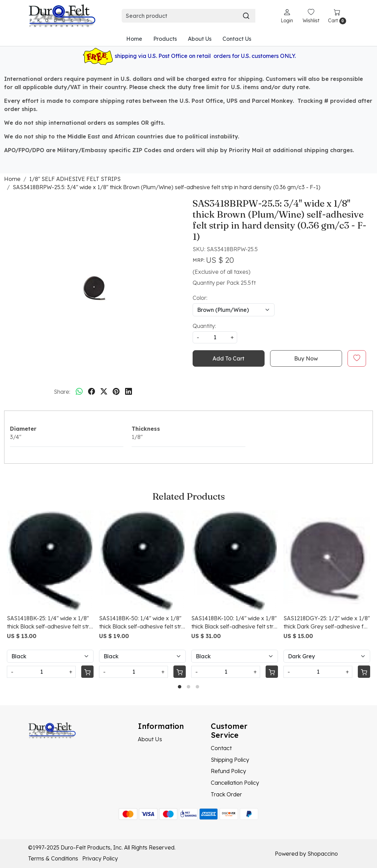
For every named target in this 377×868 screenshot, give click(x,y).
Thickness (146, 429)
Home (134, 39)
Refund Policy (228, 771)
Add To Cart (228, 358)
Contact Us (237, 39)
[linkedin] (129, 392)
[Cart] (87, 672)
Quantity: (204, 326)
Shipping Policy (230, 760)
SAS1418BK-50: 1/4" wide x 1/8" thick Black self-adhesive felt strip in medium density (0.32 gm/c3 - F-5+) (142, 623)
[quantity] (215, 337)
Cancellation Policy (235, 783)
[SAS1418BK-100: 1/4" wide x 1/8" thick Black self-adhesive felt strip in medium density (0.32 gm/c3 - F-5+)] (235, 561)
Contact (221, 748)
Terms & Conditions (53, 858)
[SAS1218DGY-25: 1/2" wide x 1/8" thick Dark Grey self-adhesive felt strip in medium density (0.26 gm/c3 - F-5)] (327, 561)
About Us (200, 39)
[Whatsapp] (79, 392)
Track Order (226, 794)
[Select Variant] (50, 656)
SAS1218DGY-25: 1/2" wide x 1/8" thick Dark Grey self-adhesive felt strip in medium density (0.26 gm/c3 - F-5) (327, 623)
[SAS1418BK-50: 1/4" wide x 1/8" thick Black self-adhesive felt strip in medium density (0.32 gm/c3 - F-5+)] (142, 561)
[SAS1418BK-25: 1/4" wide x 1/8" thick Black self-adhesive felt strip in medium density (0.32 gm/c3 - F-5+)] (50, 561)
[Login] (287, 16)
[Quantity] (41, 672)
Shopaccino (323, 854)
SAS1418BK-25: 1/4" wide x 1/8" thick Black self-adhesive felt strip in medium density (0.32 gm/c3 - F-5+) (50, 623)
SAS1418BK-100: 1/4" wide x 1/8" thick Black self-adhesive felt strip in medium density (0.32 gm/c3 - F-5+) (235, 623)
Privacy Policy (100, 858)
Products (165, 39)
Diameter (23, 429)
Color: (200, 298)
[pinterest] (116, 392)
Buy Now (306, 358)
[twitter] (104, 392)
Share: (62, 392)
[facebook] (92, 392)
